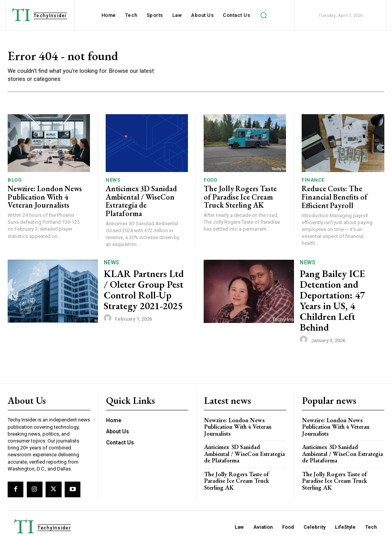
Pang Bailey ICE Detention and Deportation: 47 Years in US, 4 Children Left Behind (340, 287)
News (113, 181)
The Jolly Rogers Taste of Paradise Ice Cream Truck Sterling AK (239, 197)
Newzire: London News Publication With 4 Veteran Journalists (44, 197)
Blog (15, 181)
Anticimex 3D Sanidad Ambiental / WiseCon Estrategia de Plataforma (139, 197)
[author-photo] (109, 311)
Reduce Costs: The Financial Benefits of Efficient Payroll (329, 197)
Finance (313, 181)
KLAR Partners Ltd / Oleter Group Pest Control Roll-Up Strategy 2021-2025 (138, 287)
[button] (263, 15)
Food (211, 181)
